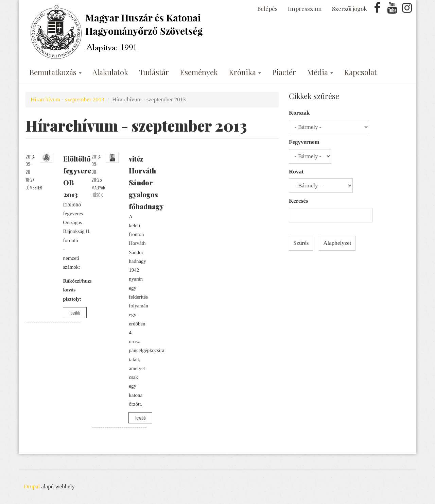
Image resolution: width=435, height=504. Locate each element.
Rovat (296, 172)
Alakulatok (110, 72)
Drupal (32, 486)
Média (320, 72)
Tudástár (154, 72)
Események (199, 72)
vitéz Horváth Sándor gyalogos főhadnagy (146, 182)
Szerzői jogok (350, 9)
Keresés (298, 201)
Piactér (284, 72)
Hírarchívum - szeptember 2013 (67, 99)
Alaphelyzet (337, 243)
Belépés (267, 9)
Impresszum (305, 9)
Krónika (245, 72)
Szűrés (301, 243)
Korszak (299, 113)
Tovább (75, 313)
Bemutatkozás (55, 72)
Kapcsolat (360, 72)
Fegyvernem (304, 142)
